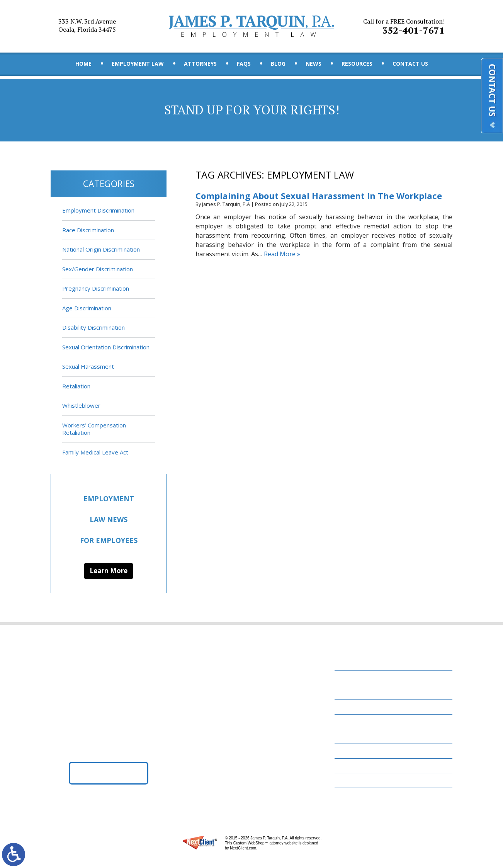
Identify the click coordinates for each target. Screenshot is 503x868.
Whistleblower (81, 405)
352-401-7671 (404, 27)
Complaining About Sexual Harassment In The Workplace (319, 196)
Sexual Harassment (88, 366)
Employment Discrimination (98, 210)
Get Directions (109, 773)
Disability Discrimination (93, 327)
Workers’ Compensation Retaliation (94, 429)
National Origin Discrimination (101, 249)
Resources (357, 64)
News (314, 64)
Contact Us (410, 64)
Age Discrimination (87, 308)
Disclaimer (354, 780)
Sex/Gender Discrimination (98, 269)
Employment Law (138, 64)
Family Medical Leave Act (95, 452)
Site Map (351, 795)
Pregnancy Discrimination (96, 288)
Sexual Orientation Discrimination (106, 347)
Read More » (282, 254)
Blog (278, 64)
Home (83, 64)
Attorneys (200, 64)
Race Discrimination (88, 230)
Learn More (109, 571)
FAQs (244, 64)
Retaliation (76, 386)
